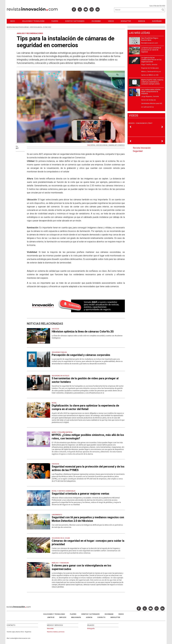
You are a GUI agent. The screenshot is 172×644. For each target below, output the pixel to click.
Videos (111, 21)
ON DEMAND (96, 21)
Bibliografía (76, 617)
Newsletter (126, 21)
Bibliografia (91, 629)
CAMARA (111, 145)
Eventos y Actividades (75, 21)
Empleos (63, 617)
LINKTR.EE (51, 617)
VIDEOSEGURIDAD (102, 145)
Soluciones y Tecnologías (33, 21)
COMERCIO (121, 145)
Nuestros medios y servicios (56, 632)
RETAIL (93, 145)
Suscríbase (157, 21)
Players (55, 21)
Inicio (13, 21)
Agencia (141, 21)
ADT (116, 145)
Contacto (101, 617)
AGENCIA (89, 617)
